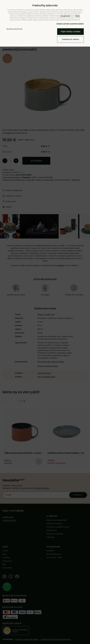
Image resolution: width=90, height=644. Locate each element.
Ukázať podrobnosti (14, 29)
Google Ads (65, 16)
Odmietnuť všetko (70, 39)
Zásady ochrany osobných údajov (70, 24)
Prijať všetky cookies (70, 32)
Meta (77, 16)
